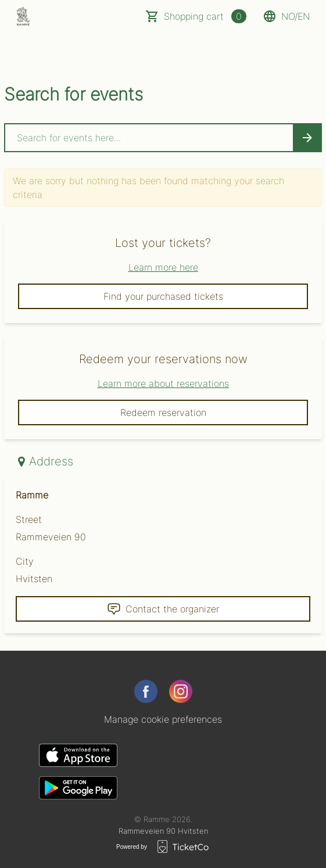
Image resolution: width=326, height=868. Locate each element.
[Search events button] (307, 138)
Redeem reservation (163, 413)
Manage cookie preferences (163, 719)
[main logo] (23, 16)
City (25, 561)
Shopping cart (205, 16)
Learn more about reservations (163, 383)
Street (29, 519)
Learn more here (163, 267)
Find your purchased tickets (163, 296)
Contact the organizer (163, 609)
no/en (286, 16)
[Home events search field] (163, 138)
